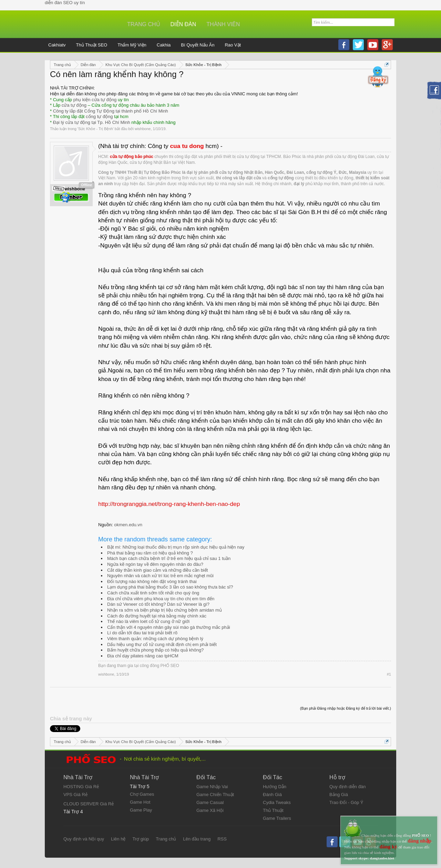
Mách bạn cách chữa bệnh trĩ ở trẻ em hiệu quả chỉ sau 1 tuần (169, 558)
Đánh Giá (272, 795)
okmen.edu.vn (128, 525)
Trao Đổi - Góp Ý (346, 802)
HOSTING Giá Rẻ (81, 787)
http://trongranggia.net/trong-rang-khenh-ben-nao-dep (169, 504)
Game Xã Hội (210, 810)
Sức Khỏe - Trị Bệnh (96, 129)
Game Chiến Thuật (215, 795)
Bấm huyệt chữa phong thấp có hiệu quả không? (155, 650)
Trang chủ (144, 24)
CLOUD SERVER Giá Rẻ (89, 804)
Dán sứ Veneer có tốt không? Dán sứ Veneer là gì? (158, 604)
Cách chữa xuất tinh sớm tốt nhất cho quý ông (153, 593)
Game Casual (210, 802)
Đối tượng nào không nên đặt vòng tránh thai (152, 581)
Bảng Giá (339, 795)
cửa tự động (74, 105)
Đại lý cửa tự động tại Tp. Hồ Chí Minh (92, 122)
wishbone (143, 129)
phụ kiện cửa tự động (95, 100)
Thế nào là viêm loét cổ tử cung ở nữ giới (148, 621)
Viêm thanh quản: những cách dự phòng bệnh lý (155, 639)
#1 (389, 674)
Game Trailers (277, 818)
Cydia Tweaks (277, 802)
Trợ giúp (141, 839)
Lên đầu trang (197, 839)
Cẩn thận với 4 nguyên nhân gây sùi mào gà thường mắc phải (169, 627)
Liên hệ (118, 839)
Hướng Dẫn (275, 787)
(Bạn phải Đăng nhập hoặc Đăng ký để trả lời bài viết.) (346, 708)
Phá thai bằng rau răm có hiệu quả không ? (150, 553)
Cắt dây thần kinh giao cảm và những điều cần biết (157, 570)
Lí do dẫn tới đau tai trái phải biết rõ (142, 633)
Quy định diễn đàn (347, 787)
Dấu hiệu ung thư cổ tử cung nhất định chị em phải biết (162, 644)
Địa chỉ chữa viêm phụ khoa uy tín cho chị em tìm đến (161, 599)
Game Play (141, 810)
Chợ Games (142, 794)
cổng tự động (99, 117)
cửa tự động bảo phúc (132, 157)
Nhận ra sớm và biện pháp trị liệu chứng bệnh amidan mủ (165, 610)
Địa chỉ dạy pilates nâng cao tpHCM (143, 656)
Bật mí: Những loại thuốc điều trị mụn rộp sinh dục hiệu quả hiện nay (176, 547)
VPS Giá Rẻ (75, 795)
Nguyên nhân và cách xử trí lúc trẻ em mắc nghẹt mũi (160, 576)
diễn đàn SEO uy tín (65, 3)
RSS (222, 839)
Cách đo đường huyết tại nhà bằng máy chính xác (157, 616)
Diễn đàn (183, 24)
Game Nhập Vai (212, 787)
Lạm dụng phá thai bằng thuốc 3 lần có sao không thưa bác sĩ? (170, 587)
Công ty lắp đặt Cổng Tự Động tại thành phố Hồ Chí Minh (111, 111)
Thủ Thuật (273, 810)
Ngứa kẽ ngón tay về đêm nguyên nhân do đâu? (155, 564)
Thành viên (223, 24)
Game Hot (140, 802)
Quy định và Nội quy (84, 839)
